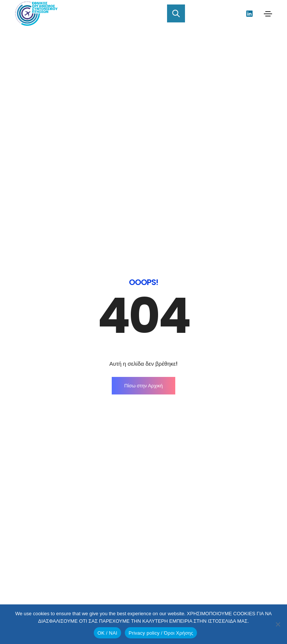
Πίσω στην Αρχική (144, 198)
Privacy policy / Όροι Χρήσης (161, 633)
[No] (278, 624)
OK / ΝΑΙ (107, 633)
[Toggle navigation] (268, 14)
